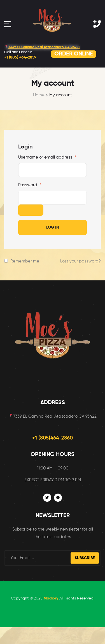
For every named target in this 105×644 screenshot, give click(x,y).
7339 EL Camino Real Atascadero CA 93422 (42, 47)
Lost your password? (81, 261)
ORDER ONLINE (74, 54)
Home (39, 95)
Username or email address (47, 157)
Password (30, 185)
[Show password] (31, 210)
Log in (53, 227)
